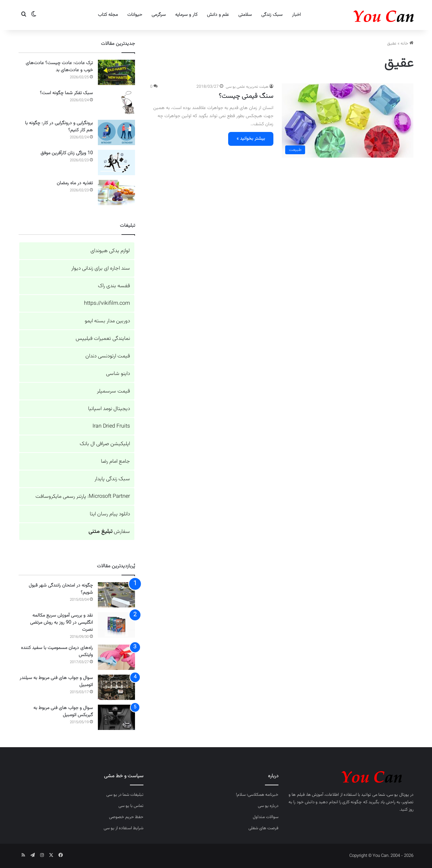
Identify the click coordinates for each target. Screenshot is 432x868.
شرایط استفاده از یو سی (124, 828)
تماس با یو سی (131, 806)
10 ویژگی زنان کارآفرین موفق (67, 153)
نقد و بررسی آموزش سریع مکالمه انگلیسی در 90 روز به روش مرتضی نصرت (61, 623)
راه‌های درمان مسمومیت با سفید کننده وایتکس (57, 652)
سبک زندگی (272, 15)
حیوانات (135, 15)
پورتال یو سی (398, 795)
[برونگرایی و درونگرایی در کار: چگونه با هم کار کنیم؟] (116, 132)
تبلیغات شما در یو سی (125, 795)
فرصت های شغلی (263, 828)
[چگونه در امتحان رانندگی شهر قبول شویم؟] (116, 595)
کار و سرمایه (186, 15)
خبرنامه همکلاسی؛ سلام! (257, 795)
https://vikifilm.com (107, 304)
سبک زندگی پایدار (112, 479)
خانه (407, 44)
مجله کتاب (108, 15)
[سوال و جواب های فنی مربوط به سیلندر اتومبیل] (116, 687)
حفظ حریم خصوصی (126, 817)
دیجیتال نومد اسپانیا (109, 409)
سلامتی (245, 15)
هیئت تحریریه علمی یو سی (247, 87)
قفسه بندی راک (114, 286)
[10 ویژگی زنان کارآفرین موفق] (116, 162)
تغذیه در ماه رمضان (75, 183)
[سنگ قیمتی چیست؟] (348, 120)
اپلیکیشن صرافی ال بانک (105, 444)
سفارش (109, 532)
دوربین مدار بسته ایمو (107, 321)
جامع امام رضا (115, 462)
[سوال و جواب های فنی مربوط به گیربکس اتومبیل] (116, 717)
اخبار (296, 15)
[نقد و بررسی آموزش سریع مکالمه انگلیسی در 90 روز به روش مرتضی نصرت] (116, 625)
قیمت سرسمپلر (113, 391)
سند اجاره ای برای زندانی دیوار (101, 268)
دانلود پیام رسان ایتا (110, 514)
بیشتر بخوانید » (251, 139)
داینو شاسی (118, 374)
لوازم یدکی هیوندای (110, 251)
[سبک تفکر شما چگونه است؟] (116, 102)
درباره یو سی (268, 806)
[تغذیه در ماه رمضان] (116, 193)
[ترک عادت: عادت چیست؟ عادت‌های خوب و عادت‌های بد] (116, 72)
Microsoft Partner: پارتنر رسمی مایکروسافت (83, 497)
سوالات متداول (266, 817)
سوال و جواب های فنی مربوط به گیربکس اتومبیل (63, 712)
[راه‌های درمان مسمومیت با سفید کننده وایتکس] (116, 657)
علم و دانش (218, 15)
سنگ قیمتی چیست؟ (246, 96)
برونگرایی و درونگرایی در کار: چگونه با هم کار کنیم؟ (59, 127)
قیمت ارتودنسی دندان (108, 356)
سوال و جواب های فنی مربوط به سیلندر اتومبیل (56, 682)
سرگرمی (159, 15)
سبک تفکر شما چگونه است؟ (66, 93)
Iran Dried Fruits (111, 426)
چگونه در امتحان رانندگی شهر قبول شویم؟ (61, 589)
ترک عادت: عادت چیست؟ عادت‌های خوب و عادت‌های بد (59, 67)
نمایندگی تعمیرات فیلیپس (103, 339)
